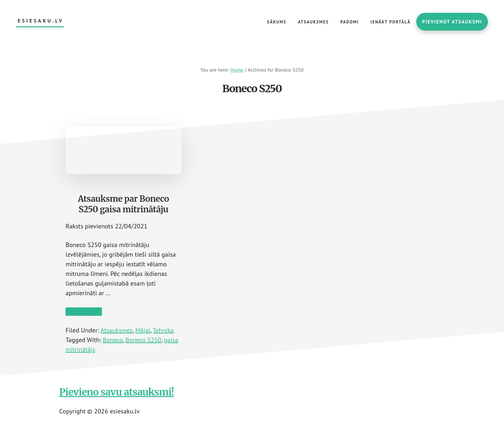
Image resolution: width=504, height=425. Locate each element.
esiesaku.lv (41, 21)
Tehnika (163, 330)
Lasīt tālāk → (84, 312)
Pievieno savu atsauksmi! (117, 392)
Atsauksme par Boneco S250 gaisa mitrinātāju (123, 204)
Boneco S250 (143, 340)
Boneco (113, 340)
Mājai (143, 330)
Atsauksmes (117, 330)
